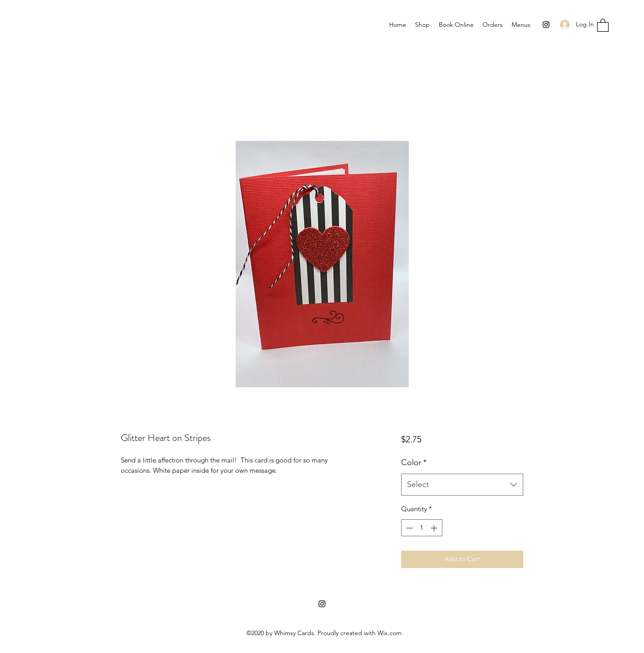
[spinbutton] (422, 528)
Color (414, 462)
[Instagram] (546, 25)
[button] (603, 25)
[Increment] (435, 528)
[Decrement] (409, 528)
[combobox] (462, 485)
